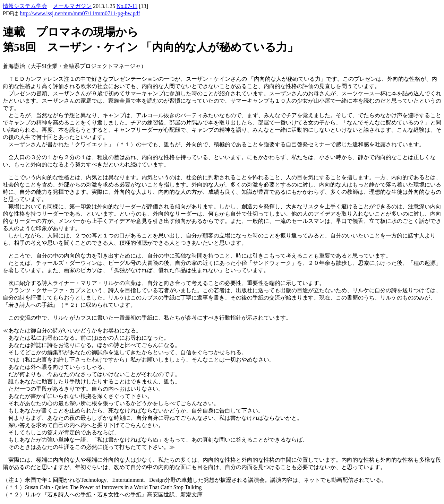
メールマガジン (72, 6)
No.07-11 (127, 6)
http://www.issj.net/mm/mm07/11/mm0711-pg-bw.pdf (80, 13)
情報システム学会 (25, 6)
